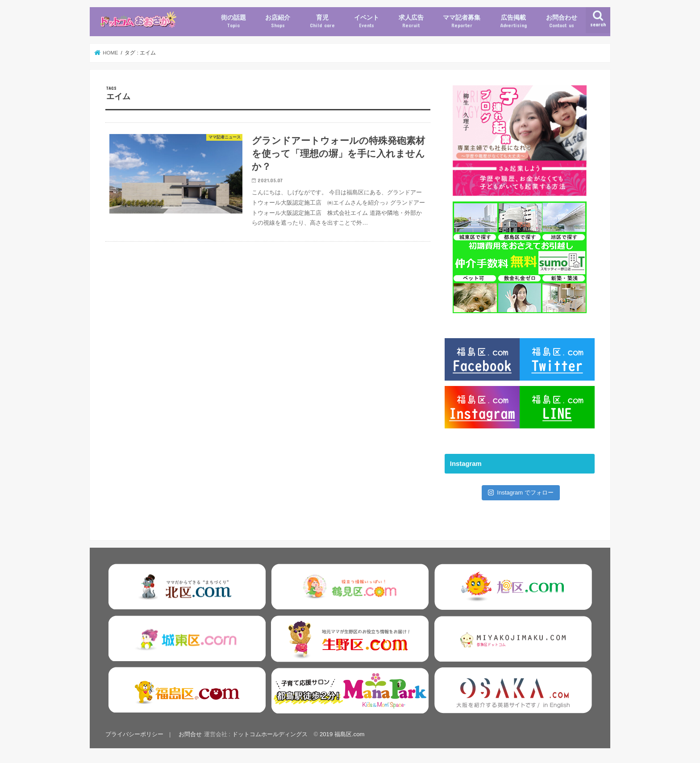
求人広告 (411, 21)
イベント (367, 21)
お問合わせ (562, 21)
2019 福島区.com (342, 734)
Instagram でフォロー (521, 493)
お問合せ (190, 734)
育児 (322, 21)
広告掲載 (513, 21)
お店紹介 (278, 21)
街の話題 (233, 21)
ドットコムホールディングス (270, 734)
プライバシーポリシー (134, 734)
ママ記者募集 (462, 21)
